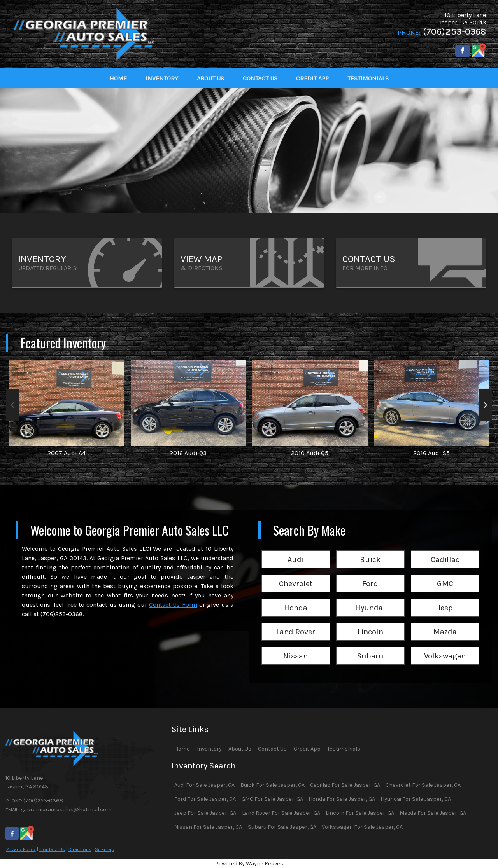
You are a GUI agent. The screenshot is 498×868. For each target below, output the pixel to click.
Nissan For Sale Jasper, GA (208, 827)
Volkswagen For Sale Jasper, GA (362, 827)
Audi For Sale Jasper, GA (204, 785)
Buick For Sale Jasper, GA (273, 785)
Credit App (307, 749)
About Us (240, 749)
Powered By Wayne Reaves (249, 864)
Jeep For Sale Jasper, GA (205, 813)
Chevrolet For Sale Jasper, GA (423, 785)
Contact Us (52, 849)
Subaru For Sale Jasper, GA (282, 827)
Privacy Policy (21, 849)
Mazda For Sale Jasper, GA (433, 813)
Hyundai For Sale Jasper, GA (416, 799)
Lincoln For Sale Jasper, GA (360, 813)
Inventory (209, 749)
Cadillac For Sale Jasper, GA (345, 785)
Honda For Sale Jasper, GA (342, 799)
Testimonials (344, 749)
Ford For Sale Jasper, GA (205, 799)
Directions (80, 849)
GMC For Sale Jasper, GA (272, 799)
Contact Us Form (173, 605)
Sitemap (105, 849)
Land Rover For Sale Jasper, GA (281, 813)
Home (182, 749)
